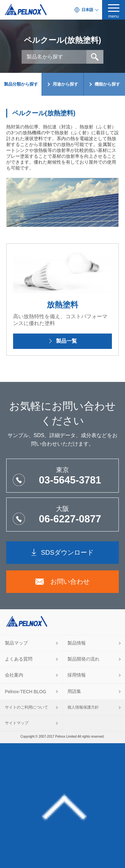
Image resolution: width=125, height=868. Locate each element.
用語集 (74, 691)
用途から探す (65, 84)
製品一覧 (66, 341)
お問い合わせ (70, 581)
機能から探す (107, 84)
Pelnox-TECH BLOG (26, 692)
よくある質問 (19, 659)
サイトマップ (17, 723)
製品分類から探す (21, 84)
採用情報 (77, 675)
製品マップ (16, 643)
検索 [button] (95, 57)
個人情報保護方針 (83, 707)
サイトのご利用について (27, 707)
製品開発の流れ (83, 659)
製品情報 (77, 643)
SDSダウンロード (67, 552)
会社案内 (14, 675)
